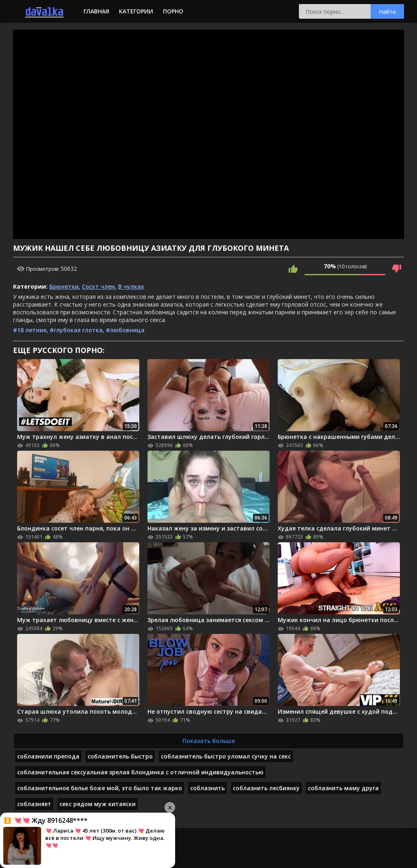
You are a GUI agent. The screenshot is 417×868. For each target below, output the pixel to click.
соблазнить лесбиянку (266, 788)
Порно (173, 11)
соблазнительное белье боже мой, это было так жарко (100, 788)
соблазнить (207, 788)
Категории (136, 11)
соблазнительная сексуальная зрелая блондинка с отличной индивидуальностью (140, 772)
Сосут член (98, 286)
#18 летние (30, 330)
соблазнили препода (48, 756)
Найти (387, 12)
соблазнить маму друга (343, 788)
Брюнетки (64, 286)
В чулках (131, 286)
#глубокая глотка (76, 330)
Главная (96, 11)
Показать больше (209, 741)
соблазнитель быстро (120, 756)
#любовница (125, 330)
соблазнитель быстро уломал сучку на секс (226, 756)
